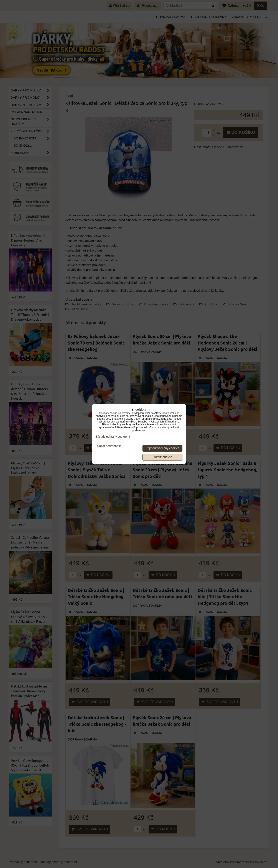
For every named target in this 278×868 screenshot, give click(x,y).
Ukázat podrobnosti (108, 446)
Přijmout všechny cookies (162, 448)
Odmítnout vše (162, 457)
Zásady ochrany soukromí (113, 437)
